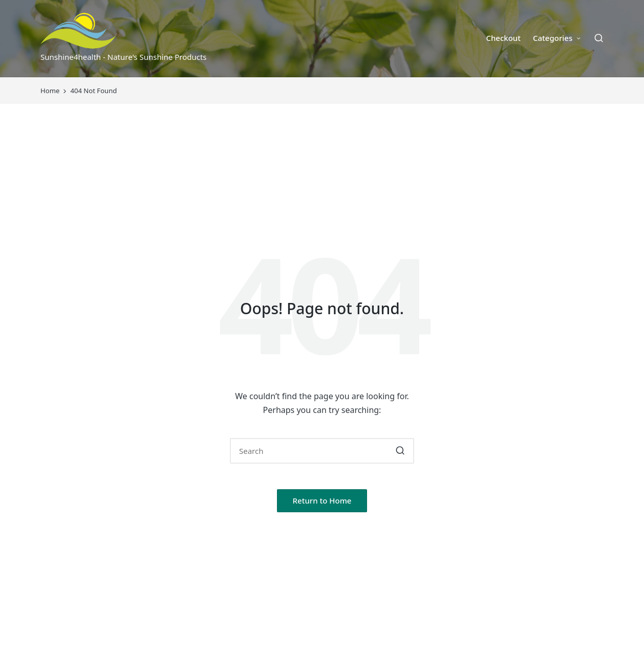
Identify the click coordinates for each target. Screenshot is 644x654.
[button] (400, 451)
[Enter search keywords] (322, 451)
